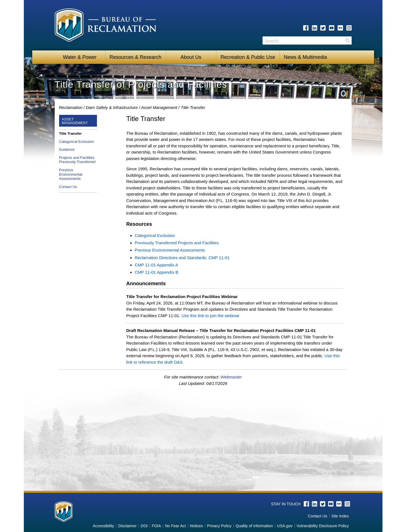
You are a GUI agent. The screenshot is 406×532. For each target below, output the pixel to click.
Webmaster (231, 377)
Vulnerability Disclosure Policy (323, 526)
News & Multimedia (305, 57)
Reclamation (71, 107)
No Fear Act (175, 526)
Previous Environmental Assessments (71, 174)
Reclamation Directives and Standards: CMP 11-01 (182, 258)
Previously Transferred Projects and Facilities (177, 243)
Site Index (340, 516)
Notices (197, 526)
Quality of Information (254, 526)
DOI (144, 526)
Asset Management (159, 107)
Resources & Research (135, 57)
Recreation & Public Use (248, 57)
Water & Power (80, 57)
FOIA (156, 526)
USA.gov (285, 526)
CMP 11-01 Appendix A (156, 265)
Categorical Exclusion (77, 142)
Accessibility (103, 526)
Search (347, 40)
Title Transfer (70, 133)
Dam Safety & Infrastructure (112, 107)
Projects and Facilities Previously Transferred (77, 160)
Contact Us (68, 187)
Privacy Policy (219, 526)
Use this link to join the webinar (211, 316)
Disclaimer (127, 526)
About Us (191, 57)
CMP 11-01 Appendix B (157, 272)
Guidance (67, 149)
